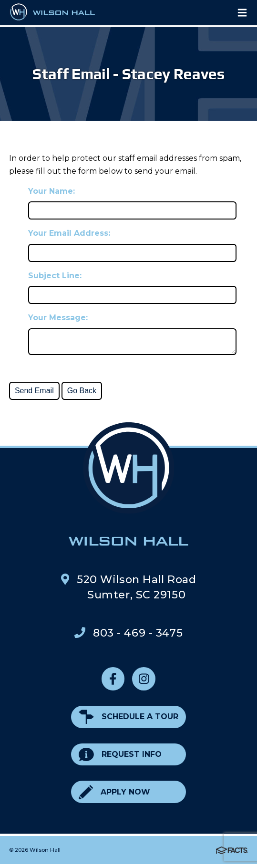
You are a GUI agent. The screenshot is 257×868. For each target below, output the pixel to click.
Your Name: (51, 191)
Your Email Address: (69, 233)
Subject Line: (55, 276)
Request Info (120, 758)
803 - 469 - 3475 (138, 637)
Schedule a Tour (128, 721)
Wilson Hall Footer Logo (128, 488)
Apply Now (114, 796)
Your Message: (58, 318)
